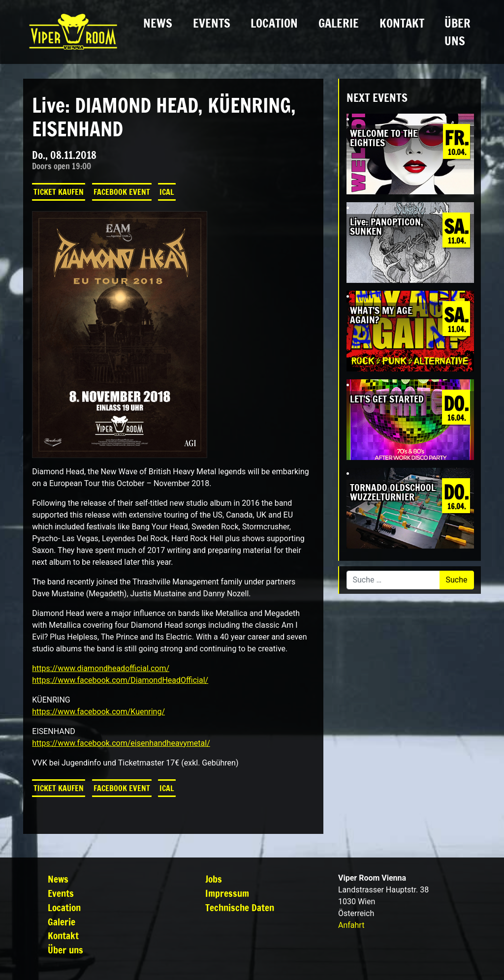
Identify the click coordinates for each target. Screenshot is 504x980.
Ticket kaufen (59, 192)
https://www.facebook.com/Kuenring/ (98, 712)
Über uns (457, 32)
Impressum (227, 893)
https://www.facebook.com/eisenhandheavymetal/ (121, 743)
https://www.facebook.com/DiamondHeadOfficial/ (120, 680)
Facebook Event (122, 192)
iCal (167, 192)
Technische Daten (240, 907)
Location (274, 23)
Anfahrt (351, 925)
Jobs (214, 879)
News (158, 23)
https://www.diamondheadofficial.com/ (101, 668)
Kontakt (402, 23)
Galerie (339, 23)
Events (212, 23)
